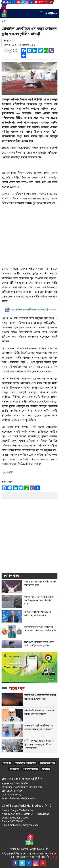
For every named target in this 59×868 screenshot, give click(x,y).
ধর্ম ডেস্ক (8, 41)
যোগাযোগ (14, 769)
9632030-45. (17, 821)
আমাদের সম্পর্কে (47, 763)
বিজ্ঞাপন (7, 763)
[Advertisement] (29, 237)
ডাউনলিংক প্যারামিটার (25, 763)
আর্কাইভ (46, 769)
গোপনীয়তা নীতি (30, 769)
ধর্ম (3, 22)
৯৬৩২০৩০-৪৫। (15, 795)
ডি (11, 51)
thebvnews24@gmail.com (24, 798)
